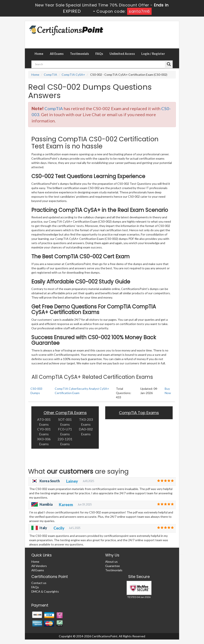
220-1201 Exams (65, 441)
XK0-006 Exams (44, 441)
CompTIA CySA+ (73, 75)
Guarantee (113, 566)
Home (39, 54)
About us (111, 562)
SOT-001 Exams (65, 422)
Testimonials (79, 54)
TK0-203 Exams (86, 422)
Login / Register (153, 54)
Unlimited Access (122, 54)
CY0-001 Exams (44, 431)
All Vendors (39, 566)
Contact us (39, 583)
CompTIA (50, 75)
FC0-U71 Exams (65, 431)
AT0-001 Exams (44, 422)
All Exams (57, 54)
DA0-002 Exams (86, 431)
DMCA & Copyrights (45, 591)
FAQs (99, 54)
